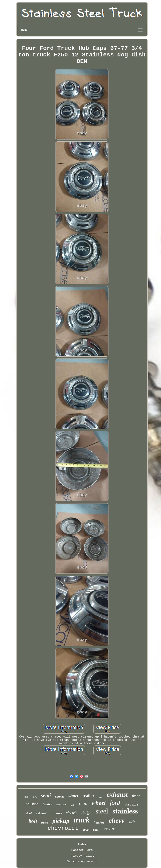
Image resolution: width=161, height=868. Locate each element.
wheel (99, 803)
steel (102, 811)
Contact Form (82, 850)
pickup (61, 821)
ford (115, 803)
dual (29, 813)
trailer (88, 796)
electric (72, 813)
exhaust (117, 794)
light (35, 797)
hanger (61, 804)
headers (99, 822)
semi (46, 795)
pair (73, 805)
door (85, 830)
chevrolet (63, 828)
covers (110, 829)
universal (41, 813)
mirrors (56, 813)
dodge (86, 813)
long (100, 797)
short (73, 796)
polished (32, 804)
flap (26, 797)
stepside (131, 805)
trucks (45, 823)
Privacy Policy (82, 856)
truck (82, 820)
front (136, 796)
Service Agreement (82, 861)
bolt (33, 821)
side (132, 822)
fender (47, 804)
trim (83, 803)
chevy (117, 820)
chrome (60, 797)
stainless (125, 811)
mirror (96, 830)
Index (82, 845)
